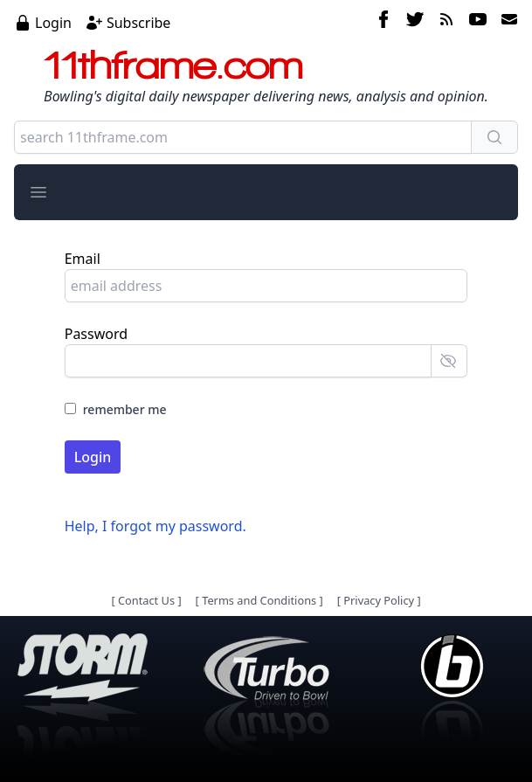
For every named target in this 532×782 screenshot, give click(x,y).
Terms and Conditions (259, 600)
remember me (125, 409)
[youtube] (478, 22)
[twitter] (415, 22)
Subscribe (138, 23)
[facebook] (383, 22)
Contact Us (146, 600)
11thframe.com (173, 65)
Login (53, 23)
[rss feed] (446, 22)
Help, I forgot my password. (155, 526)
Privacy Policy (379, 600)
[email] (506, 22)
